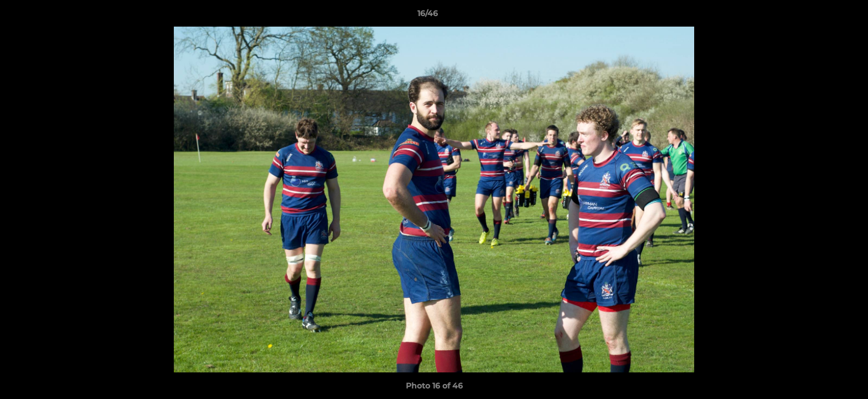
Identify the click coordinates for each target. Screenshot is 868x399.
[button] (821, 16)
